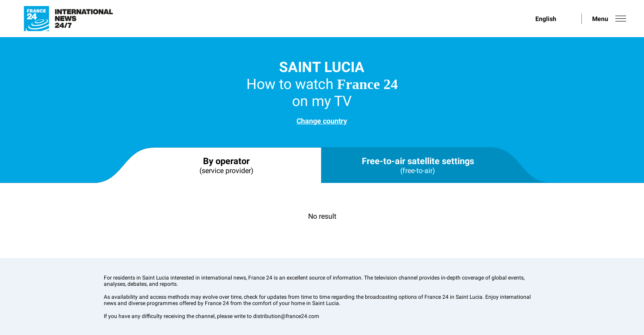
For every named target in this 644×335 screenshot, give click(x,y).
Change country (322, 121)
